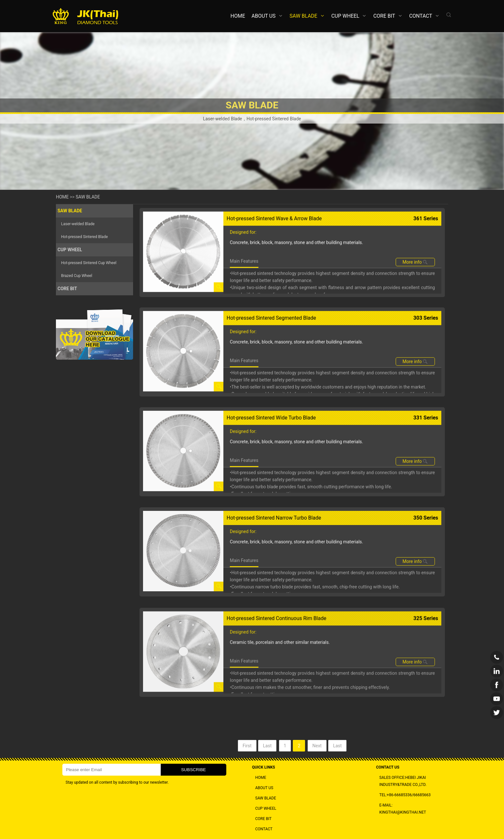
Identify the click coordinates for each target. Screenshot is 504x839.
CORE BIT (384, 16)
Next (317, 752)
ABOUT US (264, 16)
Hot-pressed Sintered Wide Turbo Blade (271, 465)
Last (267, 752)
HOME (238, 16)
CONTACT (421, 16)
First (247, 752)
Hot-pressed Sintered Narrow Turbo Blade (274, 574)
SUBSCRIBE (193, 770)
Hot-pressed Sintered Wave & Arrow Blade (274, 251)
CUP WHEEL (345, 16)
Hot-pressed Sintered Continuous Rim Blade (277, 682)
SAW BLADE (303, 16)
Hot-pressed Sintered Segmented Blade (271, 357)
